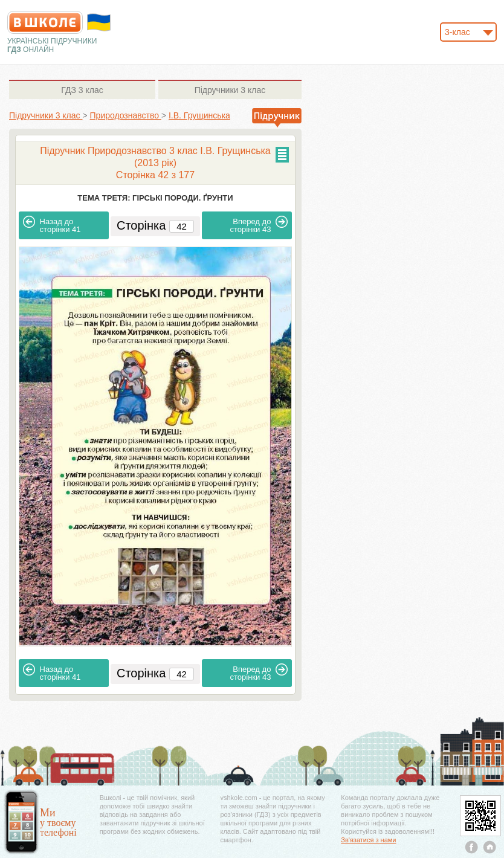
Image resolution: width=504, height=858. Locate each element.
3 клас (82, 90)
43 (259, 225)
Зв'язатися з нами (368, 840)
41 (52, 225)
